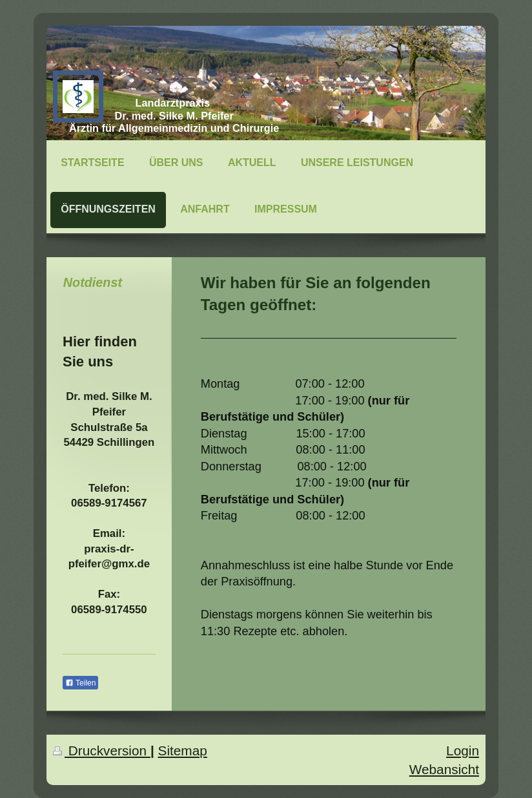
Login (463, 751)
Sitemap (183, 751)
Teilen (80, 683)
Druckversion (102, 751)
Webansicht (444, 769)
